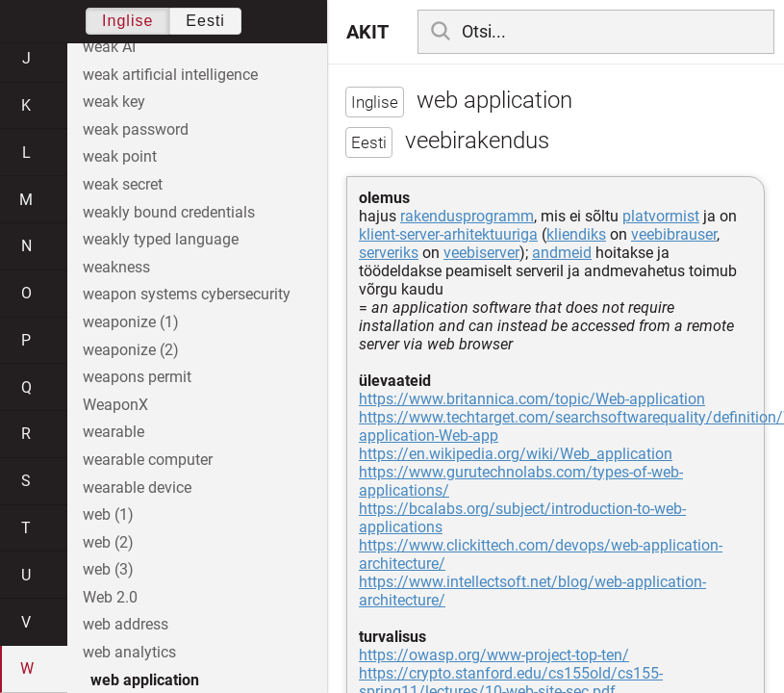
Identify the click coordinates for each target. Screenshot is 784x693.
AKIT (367, 32)
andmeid (562, 253)
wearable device (137, 488)
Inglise (127, 21)
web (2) (108, 542)
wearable (114, 432)
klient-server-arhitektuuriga (448, 234)
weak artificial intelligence (170, 75)
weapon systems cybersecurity (187, 294)
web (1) (108, 514)
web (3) (108, 569)
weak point (120, 156)
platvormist (661, 216)
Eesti (205, 21)
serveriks (389, 253)
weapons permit (137, 377)
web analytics (129, 652)
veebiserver (481, 253)
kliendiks (576, 234)
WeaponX (115, 405)
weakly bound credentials (169, 212)
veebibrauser (674, 234)
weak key (114, 102)
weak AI (109, 47)
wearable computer (148, 460)
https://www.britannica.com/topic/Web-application (532, 399)
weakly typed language (161, 239)
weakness (116, 267)
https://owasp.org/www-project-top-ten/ (494, 655)
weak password (136, 129)
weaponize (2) (131, 350)
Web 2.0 (110, 597)
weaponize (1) (131, 322)
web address (126, 624)
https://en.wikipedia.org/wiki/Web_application (516, 454)
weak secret (123, 184)
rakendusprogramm (467, 216)
